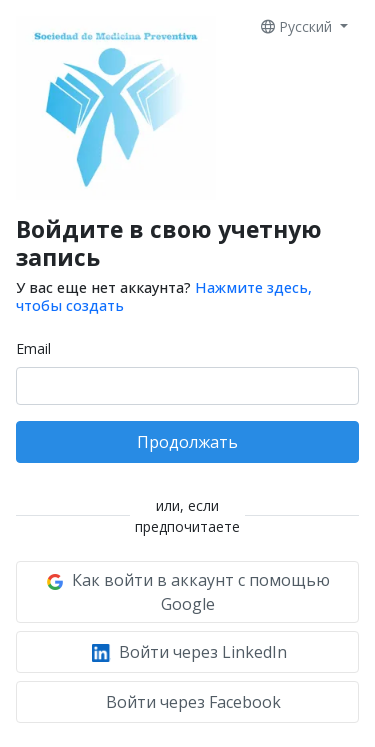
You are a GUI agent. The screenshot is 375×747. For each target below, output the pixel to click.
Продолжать (187, 442)
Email (33, 348)
